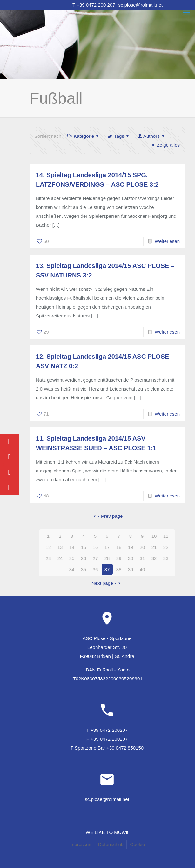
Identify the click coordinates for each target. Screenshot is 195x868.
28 (107, 558)
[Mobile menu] (186, 13)
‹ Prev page (107, 516)
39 (131, 569)
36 (95, 569)
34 (72, 569)
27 (95, 558)
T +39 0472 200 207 (94, 5)
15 (84, 547)
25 (72, 558)
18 (119, 547)
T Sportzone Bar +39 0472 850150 (107, 748)
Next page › (107, 583)
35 (84, 569)
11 (166, 536)
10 (154, 536)
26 (84, 558)
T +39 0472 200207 (107, 730)
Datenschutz (111, 844)
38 (119, 569)
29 (119, 558)
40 (142, 569)
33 (166, 558)
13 (60, 547)
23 (48, 558)
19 (131, 547)
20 (142, 547)
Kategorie (83, 136)
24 (60, 558)
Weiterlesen (167, 241)
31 (142, 558)
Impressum (81, 844)
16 (95, 547)
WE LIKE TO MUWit (107, 832)
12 (48, 547)
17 (107, 547)
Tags (119, 136)
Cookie (138, 844)
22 (166, 547)
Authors (151, 136)
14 (72, 547)
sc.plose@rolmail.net (141, 5)
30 (131, 558)
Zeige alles (165, 145)
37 (107, 569)
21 (154, 547)
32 (154, 558)
